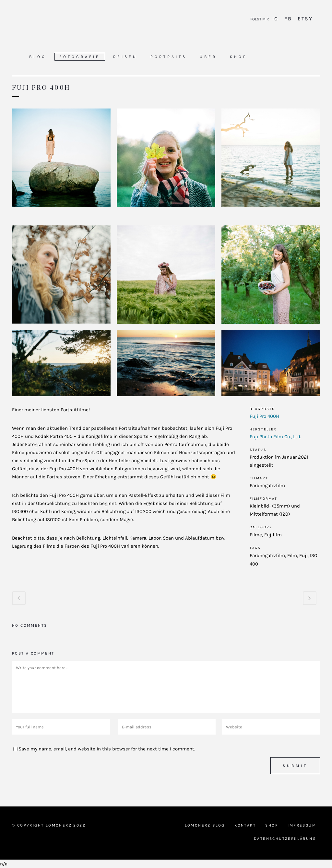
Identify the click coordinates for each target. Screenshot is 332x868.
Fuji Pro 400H (264, 416)
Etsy (304, 19)
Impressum (302, 825)
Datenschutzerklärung (285, 839)
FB (288, 19)
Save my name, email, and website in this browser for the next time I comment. (107, 749)
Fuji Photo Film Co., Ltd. (275, 437)
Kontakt (245, 825)
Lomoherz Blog (205, 825)
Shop (272, 825)
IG (276, 19)
